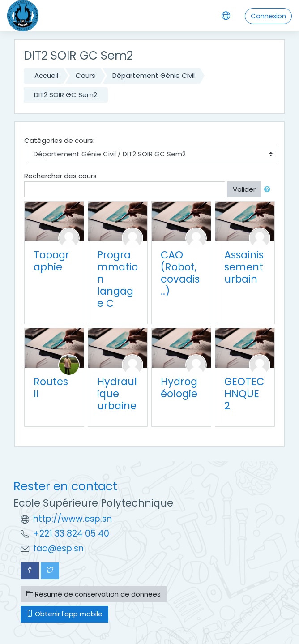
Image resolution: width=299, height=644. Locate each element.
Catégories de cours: (59, 140)
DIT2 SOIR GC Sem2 (66, 95)
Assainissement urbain (244, 267)
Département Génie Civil (154, 75)
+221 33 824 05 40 (71, 534)
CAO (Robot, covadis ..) (180, 273)
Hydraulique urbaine (117, 394)
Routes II (51, 388)
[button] (269, 190)
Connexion (268, 16)
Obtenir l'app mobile (64, 614)
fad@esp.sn (58, 548)
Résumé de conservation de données (94, 594)
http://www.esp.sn (73, 519)
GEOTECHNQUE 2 (244, 394)
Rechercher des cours (60, 176)
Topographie (51, 261)
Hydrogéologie (179, 388)
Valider (244, 189)
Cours (85, 75)
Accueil (46, 75)
